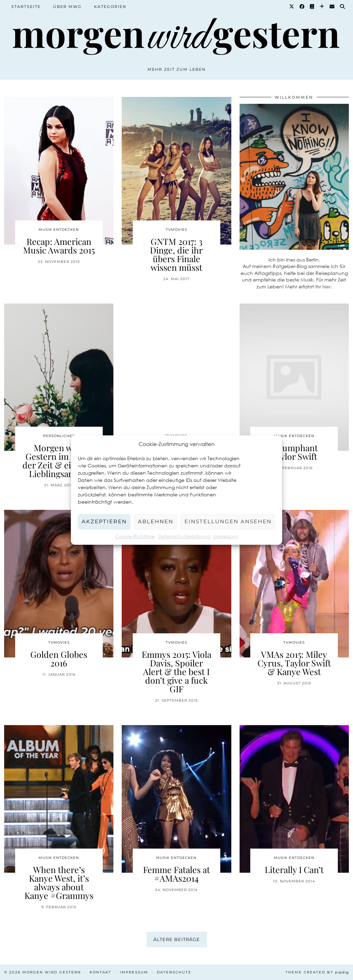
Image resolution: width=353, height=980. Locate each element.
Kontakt (100, 972)
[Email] (332, 7)
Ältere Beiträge (177, 939)
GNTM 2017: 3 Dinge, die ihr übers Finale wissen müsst (176, 254)
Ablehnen (156, 521)
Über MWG (67, 7)
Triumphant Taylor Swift (294, 452)
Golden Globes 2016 (59, 659)
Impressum (226, 536)
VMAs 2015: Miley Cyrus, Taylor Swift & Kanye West (294, 663)
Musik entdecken (59, 230)
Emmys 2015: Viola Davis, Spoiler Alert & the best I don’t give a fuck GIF (176, 671)
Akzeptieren (104, 521)
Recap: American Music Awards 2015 (59, 246)
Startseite (26, 7)
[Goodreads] (312, 7)
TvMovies (176, 230)
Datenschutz (174, 972)
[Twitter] (292, 7)
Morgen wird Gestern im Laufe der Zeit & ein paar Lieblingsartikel (59, 461)
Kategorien (110, 7)
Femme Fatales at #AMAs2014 (176, 874)
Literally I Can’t (294, 869)
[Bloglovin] (322, 7)
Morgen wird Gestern (52, 972)
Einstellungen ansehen (228, 521)
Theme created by (317, 972)
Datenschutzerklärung (184, 536)
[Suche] (343, 7)
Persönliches (59, 436)
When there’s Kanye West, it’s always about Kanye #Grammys (59, 882)
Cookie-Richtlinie (135, 536)
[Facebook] (302, 7)
